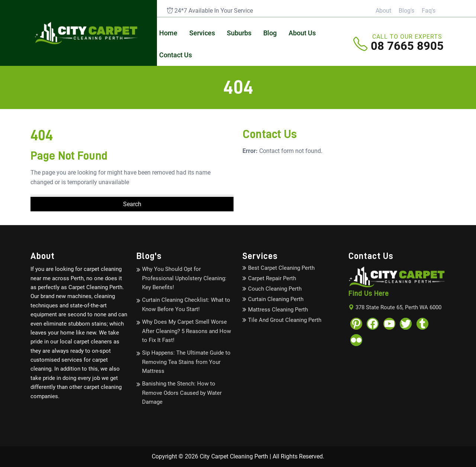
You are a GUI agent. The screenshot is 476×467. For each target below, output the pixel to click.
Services (202, 33)
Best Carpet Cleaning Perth (281, 268)
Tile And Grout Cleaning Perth (285, 320)
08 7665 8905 (407, 45)
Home (168, 33)
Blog (270, 33)
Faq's (429, 11)
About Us (302, 33)
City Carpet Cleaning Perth (234, 456)
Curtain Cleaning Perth (276, 299)
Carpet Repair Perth (272, 278)
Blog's (406, 11)
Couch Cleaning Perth (275, 289)
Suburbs (239, 33)
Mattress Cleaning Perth (278, 310)
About (383, 11)
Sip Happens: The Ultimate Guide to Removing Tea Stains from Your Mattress (186, 362)
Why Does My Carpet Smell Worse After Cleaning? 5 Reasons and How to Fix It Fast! (186, 331)
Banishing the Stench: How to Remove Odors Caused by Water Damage (182, 393)
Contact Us (176, 55)
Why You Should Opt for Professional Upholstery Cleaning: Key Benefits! (184, 278)
